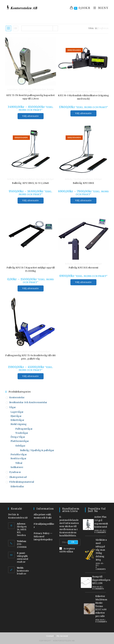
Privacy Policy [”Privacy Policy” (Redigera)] (42, 533)
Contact (50, 636)
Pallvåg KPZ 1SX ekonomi (84, 268)
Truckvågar (22, 433)
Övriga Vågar (18, 437)
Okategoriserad (18, 477)
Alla (106, 28)
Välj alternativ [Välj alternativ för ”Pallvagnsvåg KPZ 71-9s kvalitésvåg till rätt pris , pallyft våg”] (31, 376)
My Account (62, 636)
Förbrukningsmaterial (22, 482)
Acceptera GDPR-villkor (67, 550)
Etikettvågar (17, 420)
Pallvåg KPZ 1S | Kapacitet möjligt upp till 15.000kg (31, 269)
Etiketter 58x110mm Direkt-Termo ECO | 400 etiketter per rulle (101, 606)
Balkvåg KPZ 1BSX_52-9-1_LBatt (30, 183)
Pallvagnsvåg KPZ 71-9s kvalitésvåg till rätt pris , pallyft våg (30, 357)
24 (100, 28)
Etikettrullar (17, 487)
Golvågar (50, 179)
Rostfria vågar (19, 459)
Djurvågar (40, 179)
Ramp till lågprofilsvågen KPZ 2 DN (101, 580)
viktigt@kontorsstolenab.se (23, 559)
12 (96, 28)
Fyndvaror (15, 472)
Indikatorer (17, 467)
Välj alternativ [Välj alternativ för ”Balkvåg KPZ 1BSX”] (83, 200)
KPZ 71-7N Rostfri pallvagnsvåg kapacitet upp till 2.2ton (31, 97)
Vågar (13, 407)
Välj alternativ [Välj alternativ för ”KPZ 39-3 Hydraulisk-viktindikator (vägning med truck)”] (83, 113)
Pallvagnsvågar (39, 89)
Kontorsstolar (17, 398)
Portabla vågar (19, 455)
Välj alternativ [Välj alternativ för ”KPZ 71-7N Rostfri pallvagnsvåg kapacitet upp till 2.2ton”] (31, 116)
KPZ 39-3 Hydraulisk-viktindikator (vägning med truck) (83, 97)
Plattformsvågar (20, 441)
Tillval (19, 463)
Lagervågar (12, 89)
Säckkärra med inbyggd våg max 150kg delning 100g (101, 550)
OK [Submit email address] (73, 542)
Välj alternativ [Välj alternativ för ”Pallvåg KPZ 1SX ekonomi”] (83, 282)
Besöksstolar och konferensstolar (28, 402)
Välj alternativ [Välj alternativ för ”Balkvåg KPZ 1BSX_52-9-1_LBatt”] (31, 200)
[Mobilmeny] (100, 8)
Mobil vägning (25, 89)
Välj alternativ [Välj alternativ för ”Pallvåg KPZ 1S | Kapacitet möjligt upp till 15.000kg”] (31, 288)
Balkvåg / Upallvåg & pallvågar (21, 179)
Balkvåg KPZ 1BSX (83, 183)
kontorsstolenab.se (23, 572)
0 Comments (100, 532)
